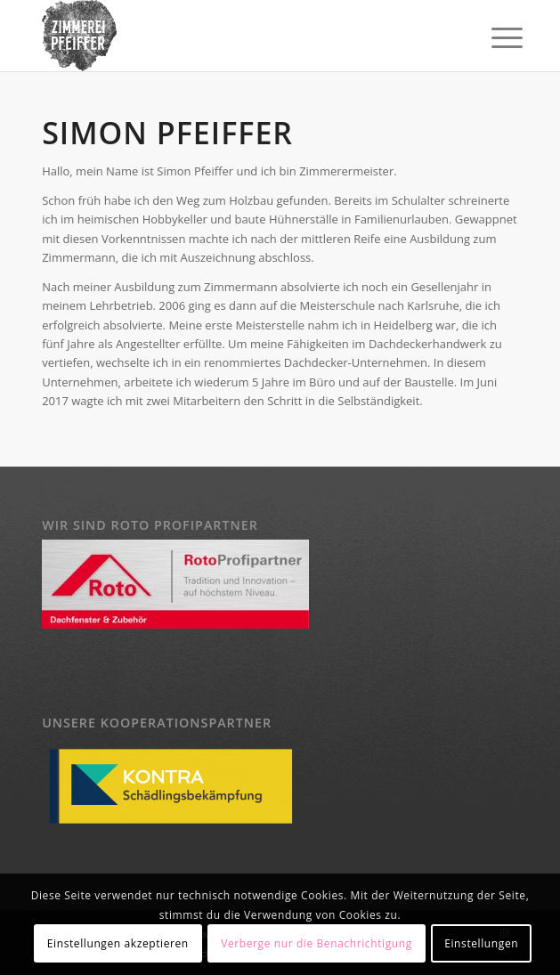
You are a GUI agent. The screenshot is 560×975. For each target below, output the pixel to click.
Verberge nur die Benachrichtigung (317, 943)
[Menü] (493, 37)
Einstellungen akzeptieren (118, 943)
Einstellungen (481, 943)
